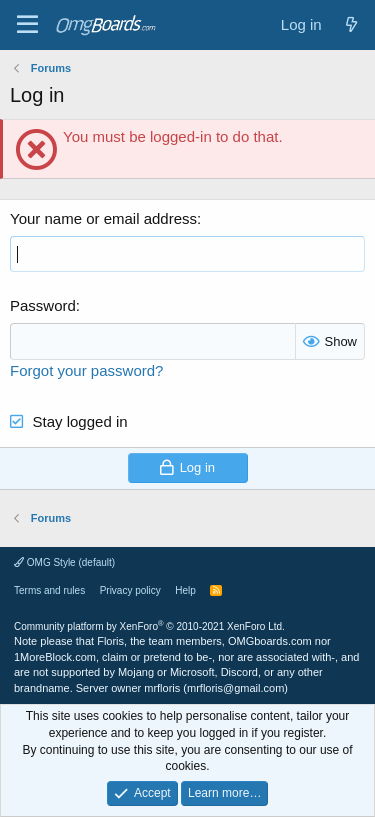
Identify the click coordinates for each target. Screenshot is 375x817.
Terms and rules (49, 590)
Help (185, 590)
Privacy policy (130, 590)
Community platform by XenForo (149, 626)
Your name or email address (103, 218)
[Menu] (27, 25)
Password (43, 305)
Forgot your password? (86, 370)
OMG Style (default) (64, 562)
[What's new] (351, 24)
